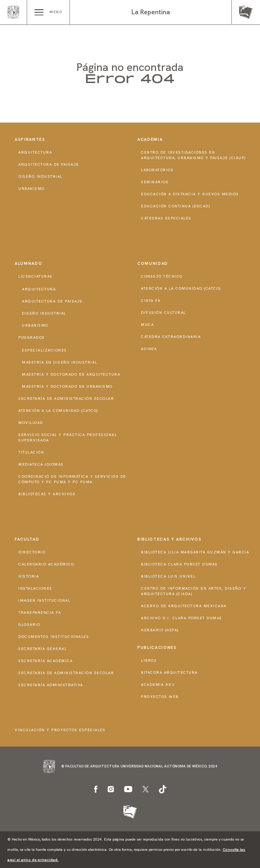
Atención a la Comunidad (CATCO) (58, 411)
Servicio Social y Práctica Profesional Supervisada (68, 437)
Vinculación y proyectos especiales (60, 730)
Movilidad (31, 423)
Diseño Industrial (40, 176)
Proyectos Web (160, 697)
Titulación (31, 452)
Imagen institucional (44, 600)
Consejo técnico (162, 276)
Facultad (27, 539)
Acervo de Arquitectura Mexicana (184, 606)
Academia (150, 139)
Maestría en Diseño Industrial (60, 362)
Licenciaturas (36, 276)
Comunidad (153, 263)
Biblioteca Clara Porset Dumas (179, 564)
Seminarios (155, 182)
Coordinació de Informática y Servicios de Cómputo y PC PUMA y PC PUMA (72, 479)
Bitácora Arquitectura (169, 672)
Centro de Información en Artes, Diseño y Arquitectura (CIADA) (194, 591)
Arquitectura (35, 152)
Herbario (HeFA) (160, 630)
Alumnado (28, 263)
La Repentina (151, 12)
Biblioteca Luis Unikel (168, 576)
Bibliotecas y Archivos (47, 494)
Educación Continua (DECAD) (176, 206)
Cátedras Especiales (166, 218)
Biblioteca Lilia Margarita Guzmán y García (195, 552)
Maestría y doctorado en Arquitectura (71, 374)
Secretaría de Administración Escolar (66, 399)
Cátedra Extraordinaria (171, 337)
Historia (29, 576)
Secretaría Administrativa (51, 685)
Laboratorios (157, 170)
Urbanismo (31, 189)
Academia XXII (158, 685)
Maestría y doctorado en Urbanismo (67, 386)
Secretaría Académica (45, 661)
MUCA (147, 325)
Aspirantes (30, 139)
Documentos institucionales (54, 637)
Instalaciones (35, 588)
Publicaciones (157, 647)
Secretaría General (42, 649)
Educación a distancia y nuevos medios (190, 194)
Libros (149, 660)
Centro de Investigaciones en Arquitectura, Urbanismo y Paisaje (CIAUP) (194, 155)
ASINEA (149, 349)
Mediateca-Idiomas (41, 464)
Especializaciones (44, 350)
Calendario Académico (46, 564)
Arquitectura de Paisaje (49, 164)
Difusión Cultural (164, 313)
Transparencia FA (40, 613)
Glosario (29, 625)
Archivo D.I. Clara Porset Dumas (182, 618)
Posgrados (32, 337)
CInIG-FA (151, 300)
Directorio (32, 552)
